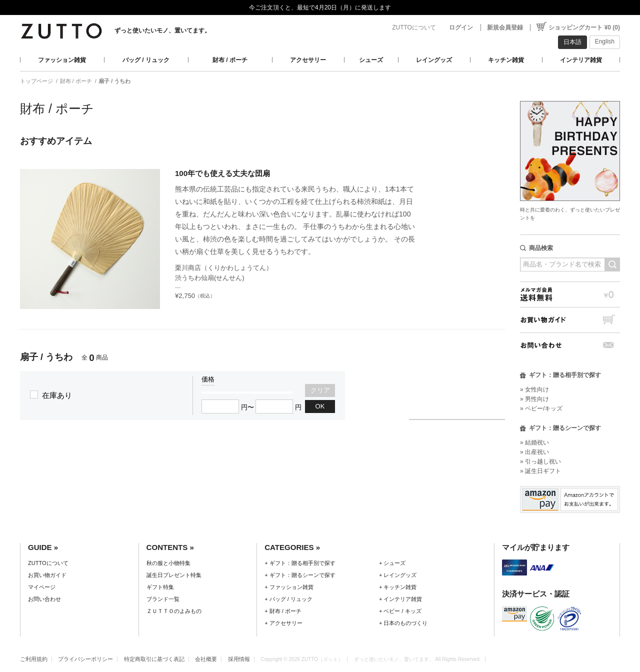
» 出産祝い (534, 452)
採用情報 (239, 659)
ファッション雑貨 (62, 60)
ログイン (461, 27)
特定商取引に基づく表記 (154, 659)
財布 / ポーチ (230, 60)
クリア (320, 390)
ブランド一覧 (163, 599)
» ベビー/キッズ (541, 408)
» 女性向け (534, 389)
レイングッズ (434, 60)
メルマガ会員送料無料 (570, 294)
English (605, 41)
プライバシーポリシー (85, 659)
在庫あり (57, 395)
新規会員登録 (505, 27)
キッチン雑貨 (506, 60)
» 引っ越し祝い (540, 461)
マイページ (42, 587)
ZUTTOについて (414, 27)
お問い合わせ (570, 345)
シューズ (371, 60)
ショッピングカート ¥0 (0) (584, 27)
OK (320, 406)
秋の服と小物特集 (168, 563)
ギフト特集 (160, 587)
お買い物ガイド (570, 320)
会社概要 (206, 659)
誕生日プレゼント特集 (174, 575)
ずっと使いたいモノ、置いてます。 (162, 30)
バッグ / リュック (146, 60)
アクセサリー (308, 60)
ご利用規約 (34, 659)
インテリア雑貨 (581, 60)
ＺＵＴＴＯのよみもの (174, 611)
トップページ (36, 81)
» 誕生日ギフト (540, 471)
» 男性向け (534, 399)
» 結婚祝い (534, 442)
